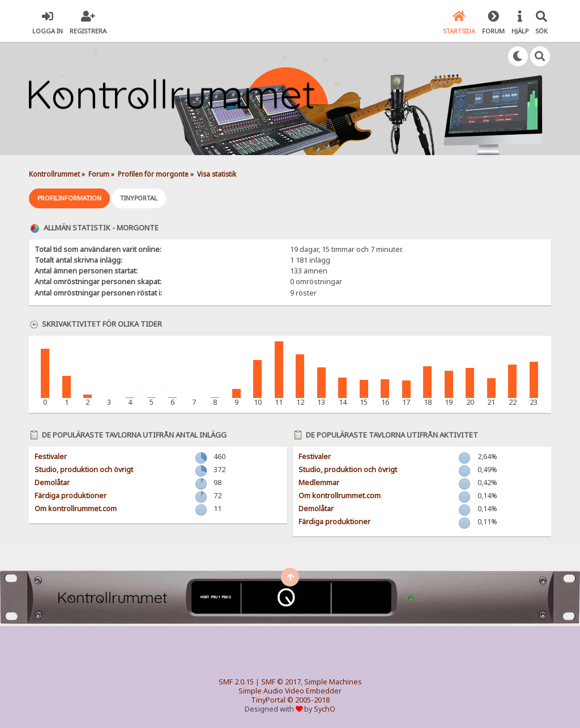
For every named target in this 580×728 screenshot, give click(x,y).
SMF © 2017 (281, 682)
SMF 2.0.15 (236, 682)
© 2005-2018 (308, 700)
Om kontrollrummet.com (76, 509)
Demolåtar (52, 483)
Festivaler (51, 457)
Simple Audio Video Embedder (290, 691)
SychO (325, 709)
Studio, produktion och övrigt (84, 470)
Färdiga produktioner (71, 496)
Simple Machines (333, 682)
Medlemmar (319, 483)
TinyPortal (268, 700)
